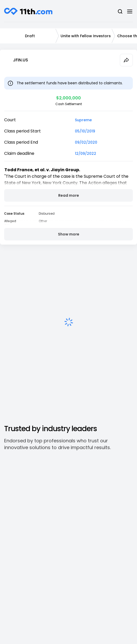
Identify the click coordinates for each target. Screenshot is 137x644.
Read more (69, 195)
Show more (69, 234)
